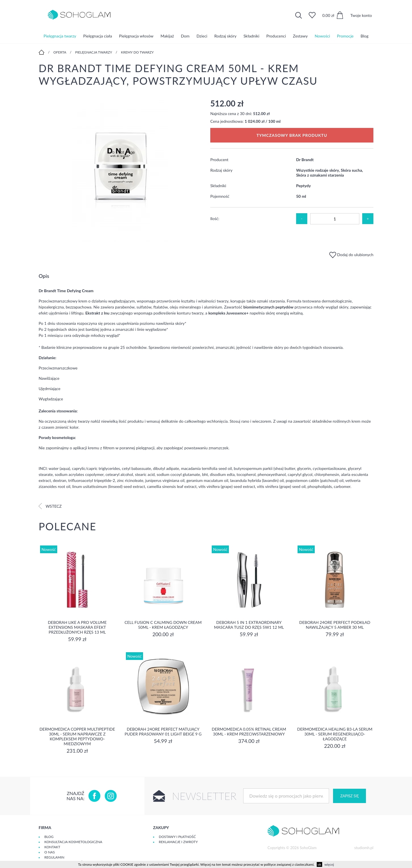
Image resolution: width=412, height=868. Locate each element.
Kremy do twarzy (137, 52)
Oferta (60, 52)
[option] (120, 170)
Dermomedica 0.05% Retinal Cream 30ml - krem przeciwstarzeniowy (249, 731)
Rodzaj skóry (225, 36)
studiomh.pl (364, 848)
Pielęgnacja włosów (136, 36)
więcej (329, 864)
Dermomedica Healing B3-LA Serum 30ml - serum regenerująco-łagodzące (335, 734)
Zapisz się (349, 796)
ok (319, 864)
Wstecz (50, 506)
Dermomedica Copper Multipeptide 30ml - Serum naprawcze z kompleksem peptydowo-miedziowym (77, 736)
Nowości (322, 36)
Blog (364, 36)
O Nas (49, 852)
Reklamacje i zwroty (178, 842)
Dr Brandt (305, 160)
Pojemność (220, 196)
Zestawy (300, 36)
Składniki (251, 36)
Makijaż (167, 36)
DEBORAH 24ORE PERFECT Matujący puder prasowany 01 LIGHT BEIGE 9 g (163, 731)
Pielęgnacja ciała (98, 36)
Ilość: (215, 219)
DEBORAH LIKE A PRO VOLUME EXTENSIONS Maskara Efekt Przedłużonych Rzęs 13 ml (77, 627)
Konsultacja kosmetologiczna (73, 842)
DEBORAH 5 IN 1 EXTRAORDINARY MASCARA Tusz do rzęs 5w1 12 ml (249, 625)
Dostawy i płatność (177, 837)
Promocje (345, 36)
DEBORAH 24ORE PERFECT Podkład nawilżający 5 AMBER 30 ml (335, 625)
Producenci (276, 36)
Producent (219, 160)
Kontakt (52, 847)
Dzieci (202, 36)
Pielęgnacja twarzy (60, 36)
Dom (185, 36)
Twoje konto (361, 15)
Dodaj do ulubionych (351, 255)
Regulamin (54, 857)
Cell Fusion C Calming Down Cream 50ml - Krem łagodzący (163, 625)
